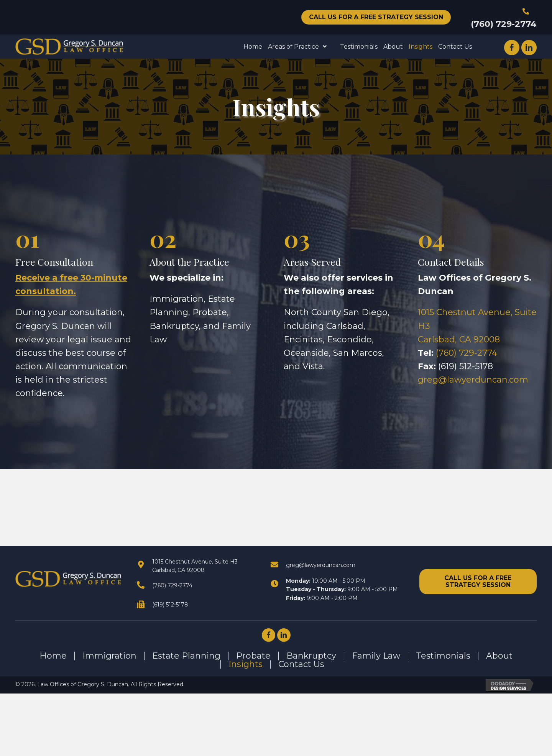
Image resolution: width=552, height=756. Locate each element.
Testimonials (443, 656)
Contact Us (301, 664)
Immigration (109, 656)
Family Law (376, 656)
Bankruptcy (311, 656)
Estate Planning (186, 656)
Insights (246, 664)
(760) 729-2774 (504, 24)
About (499, 656)
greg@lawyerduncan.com (473, 380)
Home (53, 656)
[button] (376, 17)
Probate (253, 656)
